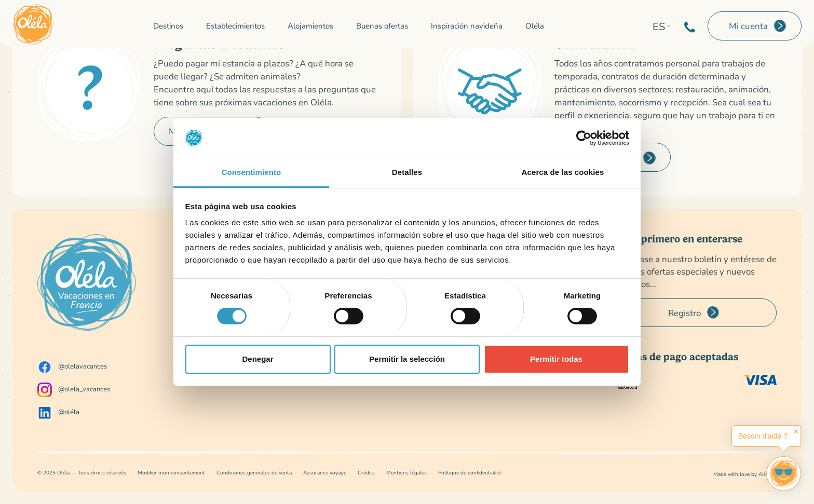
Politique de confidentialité (470, 473)
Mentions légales (406, 473)
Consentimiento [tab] (252, 172)
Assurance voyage (325, 473)
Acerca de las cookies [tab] (563, 172)
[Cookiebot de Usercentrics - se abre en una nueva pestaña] (584, 138)
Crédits (366, 473)
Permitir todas (556, 359)
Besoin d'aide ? (763, 436)
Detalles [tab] (407, 172)
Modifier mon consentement (171, 473)
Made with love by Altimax (745, 474)
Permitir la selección (407, 359)
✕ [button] (796, 431)
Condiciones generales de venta (254, 473)
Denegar (257, 359)
